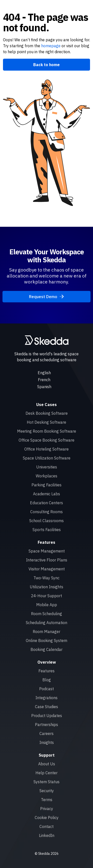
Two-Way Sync (46, 578)
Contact (46, 826)
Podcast (46, 689)
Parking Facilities (46, 485)
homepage (50, 46)
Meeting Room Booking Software (47, 431)
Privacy (47, 809)
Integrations (46, 698)
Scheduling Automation (46, 623)
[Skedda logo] (47, 340)
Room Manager (46, 632)
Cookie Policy (47, 818)
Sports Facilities (47, 530)
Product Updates (47, 716)
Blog (47, 680)
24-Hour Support (46, 596)
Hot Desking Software (46, 422)
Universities (47, 467)
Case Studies (46, 707)
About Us (47, 764)
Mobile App (47, 605)
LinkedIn (47, 835)
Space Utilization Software (47, 458)
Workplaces (46, 476)
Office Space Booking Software (46, 440)
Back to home (46, 65)
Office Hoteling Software (46, 449)
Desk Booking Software (47, 413)
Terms (47, 800)
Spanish (44, 387)
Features (46, 671)
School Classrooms (46, 521)
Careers (46, 733)
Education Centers (46, 503)
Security (47, 791)
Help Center (46, 773)
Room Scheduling (46, 614)
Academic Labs (46, 494)
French (44, 380)
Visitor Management (47, 569)
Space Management (47, 551)
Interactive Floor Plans (47, 560)
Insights (47, 742)
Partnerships (46, 725)
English (44, 373)
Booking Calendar (46, 649)
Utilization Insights (46, 587)
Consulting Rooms (46, 512)
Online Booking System (46, 640)
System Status (46, 782)
